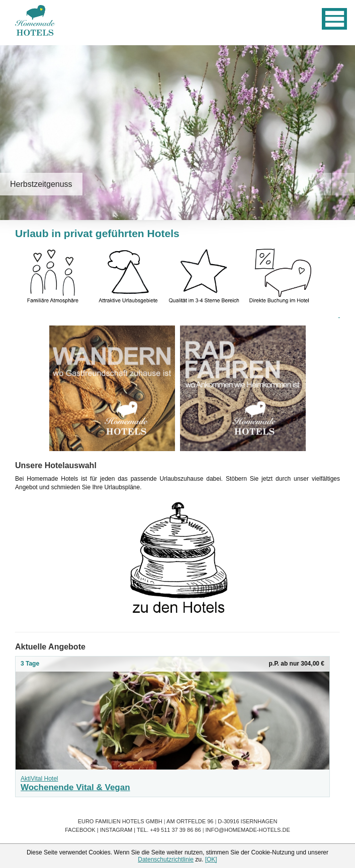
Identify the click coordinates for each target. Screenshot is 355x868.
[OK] (211, 859)
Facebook (80, 830)
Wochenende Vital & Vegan (75, 787)
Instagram (116, 830)
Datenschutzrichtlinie (166, 859)
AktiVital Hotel (39, 779)
